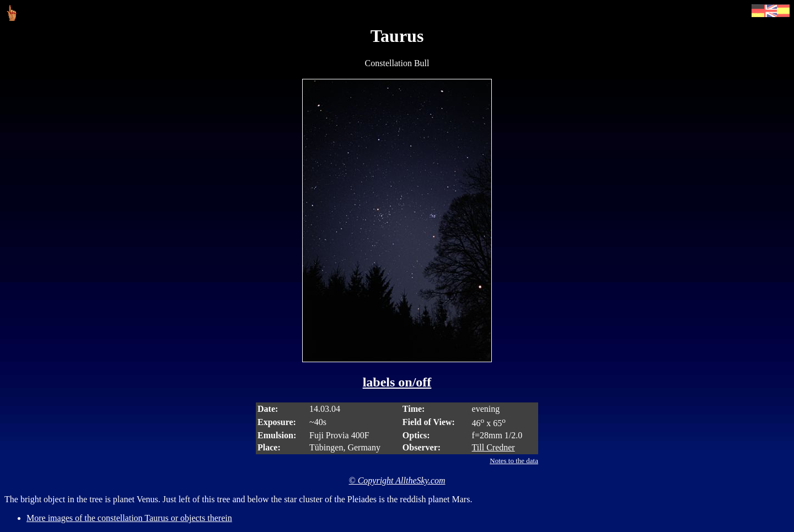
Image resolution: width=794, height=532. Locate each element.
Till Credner (493, 447)
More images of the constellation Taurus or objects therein (129, 518)
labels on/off (397, 382)
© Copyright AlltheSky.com (397, 480)
